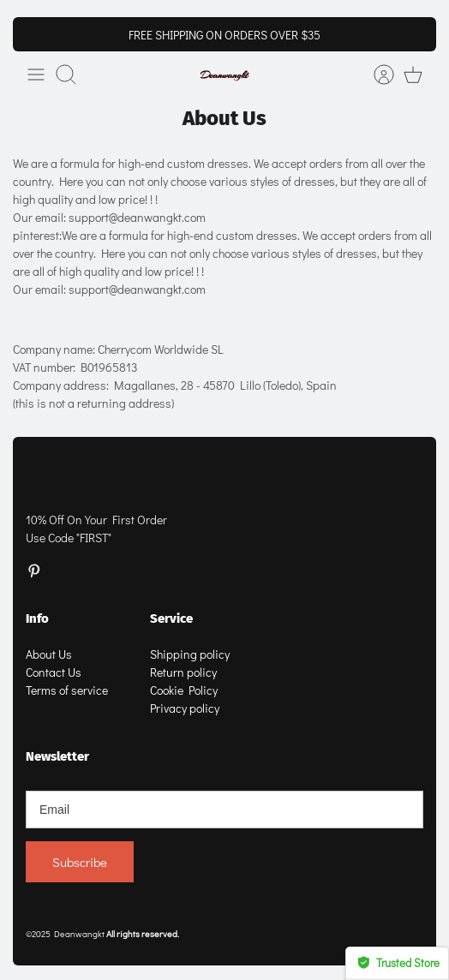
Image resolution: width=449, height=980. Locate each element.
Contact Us (54, 672)
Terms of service (67, 690)
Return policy (183, 672)
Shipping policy (190, 654)
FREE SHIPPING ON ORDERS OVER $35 (224, 35)
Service (171, 618)
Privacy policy (185, 708)
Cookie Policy (184, 690)
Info (37, 618)
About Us (49, 654)
